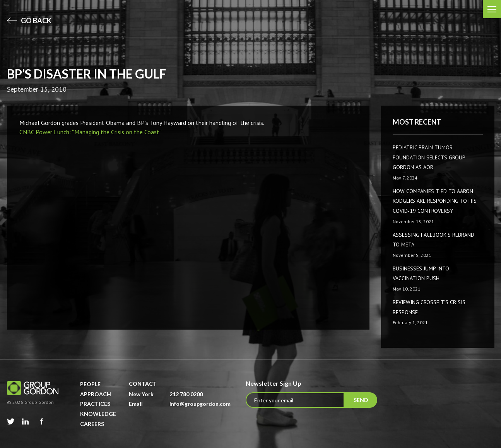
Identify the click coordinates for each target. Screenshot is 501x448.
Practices (95, 404)
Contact (143, 384)
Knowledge (98, 414)
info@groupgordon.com (200, 404)
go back (29, 21)
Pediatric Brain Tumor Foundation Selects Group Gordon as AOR (429, 157)
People (90, 384)
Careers (92, 424)
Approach (96, 394)
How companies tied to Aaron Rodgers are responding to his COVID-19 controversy (435, 201)
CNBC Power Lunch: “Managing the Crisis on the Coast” (91, 132)
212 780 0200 (186, 394)
